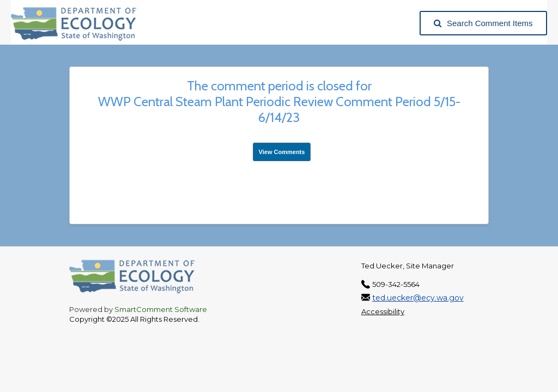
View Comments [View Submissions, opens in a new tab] (282, 152)
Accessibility (383, 311)
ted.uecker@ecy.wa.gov (418, 298)
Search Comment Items (483, 23)
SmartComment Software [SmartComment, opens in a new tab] (161, 309)
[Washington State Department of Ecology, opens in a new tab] (79, 23)
